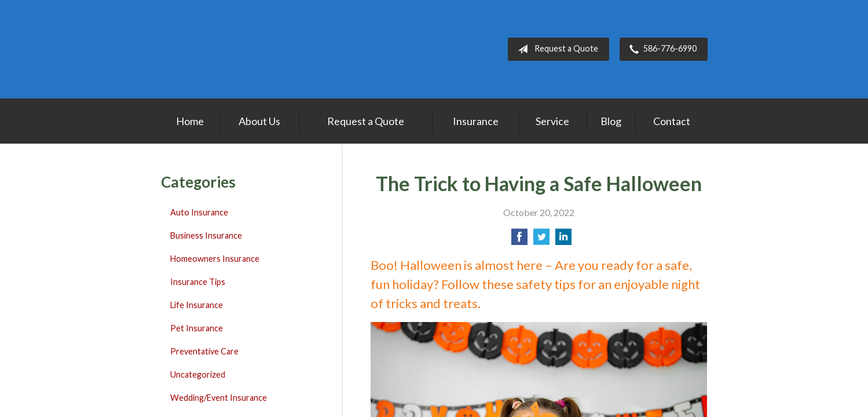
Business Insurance (206, 235)
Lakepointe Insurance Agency (233, 49)
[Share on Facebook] (519, 240)
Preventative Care (204, 351)
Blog (611, 121)
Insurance (476, 121)
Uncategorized (198, 374)
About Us (259, 121)
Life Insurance (197, 305)
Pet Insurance (197, 328)
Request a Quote (556, 49)
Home (190, 121)
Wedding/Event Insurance (219, 398)
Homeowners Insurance (215, 259)
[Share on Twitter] (541, 240)
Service (552, 121)
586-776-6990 (661, 49)
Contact (672, 121)
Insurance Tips (198, 282)
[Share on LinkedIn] (563, 240)
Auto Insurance (199, 212)
